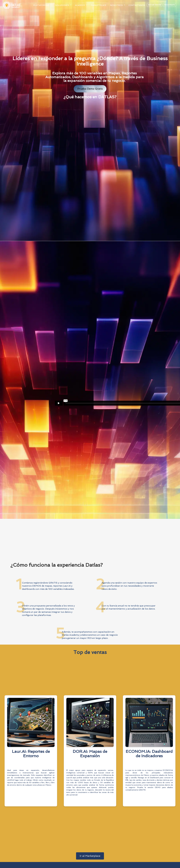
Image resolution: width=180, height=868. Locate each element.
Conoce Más (31, 801)
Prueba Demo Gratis (90, 89)
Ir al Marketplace (90, 856)
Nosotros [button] (117, 5)
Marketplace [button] (99, 5)
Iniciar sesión (155, 5)
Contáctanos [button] (137, 5)
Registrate (170, 5)
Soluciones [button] (62, 5)
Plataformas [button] (42, 5)
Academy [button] (80, 5)
